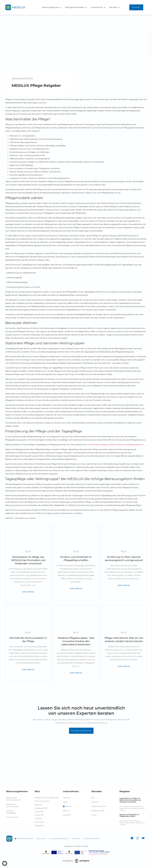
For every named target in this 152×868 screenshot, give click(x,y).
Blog (28, 552)
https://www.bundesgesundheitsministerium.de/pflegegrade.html (115, 445)
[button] (5, 863)
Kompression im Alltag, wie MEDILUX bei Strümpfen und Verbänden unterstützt (130, 800)
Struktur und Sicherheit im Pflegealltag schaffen (129, 815)
